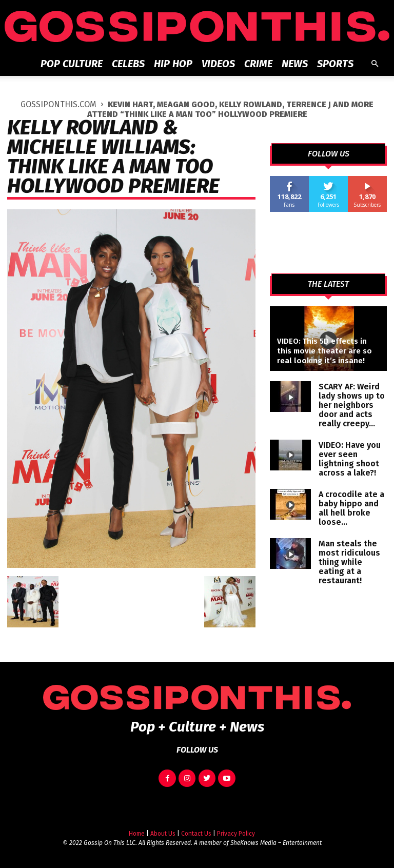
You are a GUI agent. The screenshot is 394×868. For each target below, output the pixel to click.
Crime (258, 64)
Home (137, 834)
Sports (335, 64)
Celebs (128, 64)
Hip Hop (173, 64)
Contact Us (196, 834)
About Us (163, 834)
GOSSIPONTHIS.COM (58, 104)
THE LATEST (328, 284)
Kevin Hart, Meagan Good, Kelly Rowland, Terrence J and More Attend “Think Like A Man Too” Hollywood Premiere (231, 109)
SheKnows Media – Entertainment (276, 843)
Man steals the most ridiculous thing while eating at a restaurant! (349, 562)
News (295, 64)
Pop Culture (72, 64)
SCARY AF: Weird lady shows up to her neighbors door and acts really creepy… (352, 405)
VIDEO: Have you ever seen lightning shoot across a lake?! (350, 459)
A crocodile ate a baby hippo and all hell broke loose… (351, 508)
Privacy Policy (236, 834)
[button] (375, 64)
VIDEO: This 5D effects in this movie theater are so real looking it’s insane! (324, 351)
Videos (218, 64)
